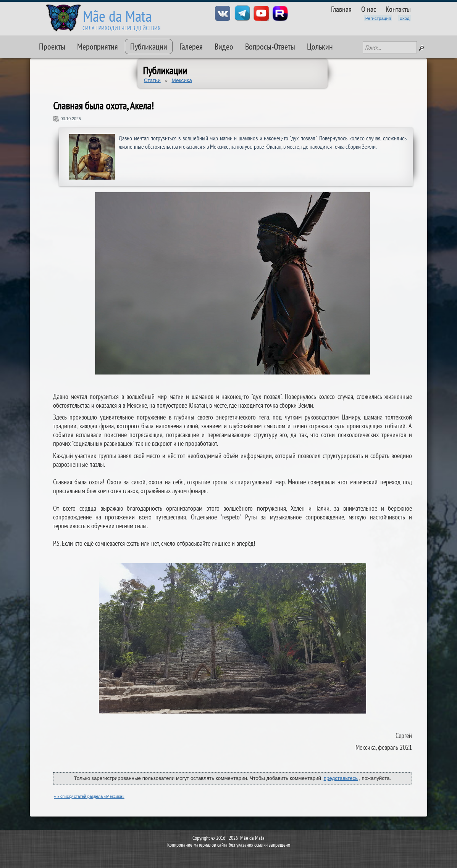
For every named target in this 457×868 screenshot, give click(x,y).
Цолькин (320, 47)
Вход (404, 18)
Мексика (182, 80)
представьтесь (341, 778)
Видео (224, 47)
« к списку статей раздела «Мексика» (89, 796)
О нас (369, 9)
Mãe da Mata (117, 16)
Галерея (191, 47)
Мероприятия (98, 47)
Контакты (398, 9)
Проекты (52, 47)
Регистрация (378, 18)
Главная (341, 9)
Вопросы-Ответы (270, 47)
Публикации (149, 47)
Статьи (152, 80)
